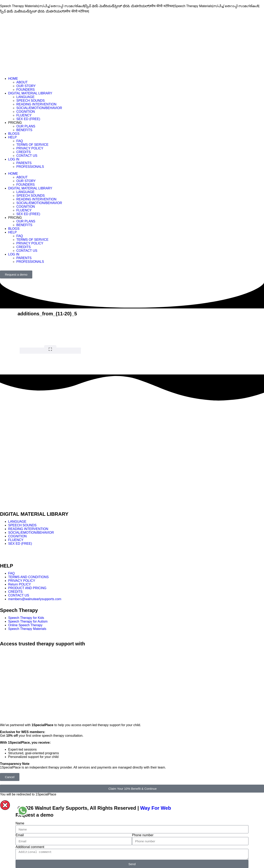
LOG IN (14, 159)
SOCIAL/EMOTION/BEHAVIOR (39, 108)
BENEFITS (24, 130)
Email (20, 835)
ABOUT (22, 82)
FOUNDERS (26, 90)
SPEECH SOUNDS (31, 101)
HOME (13, 79)
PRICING (15, 123)
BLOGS (14, 134)
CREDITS (23, 152)
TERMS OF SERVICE (32, 145)
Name (20, 823)
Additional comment (30, 847)
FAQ (20, 141)
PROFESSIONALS (30, 167)
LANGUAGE (25, 97)
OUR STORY (26, 86)
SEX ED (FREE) (28, 119)
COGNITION (26, 112)
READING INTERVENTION (36, 104)
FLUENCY (24, 115)
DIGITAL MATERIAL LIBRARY (30, 93)
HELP (12, 137)
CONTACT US (27, 156)
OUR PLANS (26, 126)
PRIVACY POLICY (30, 148)
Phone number (143, 835)
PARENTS (24, 163)
